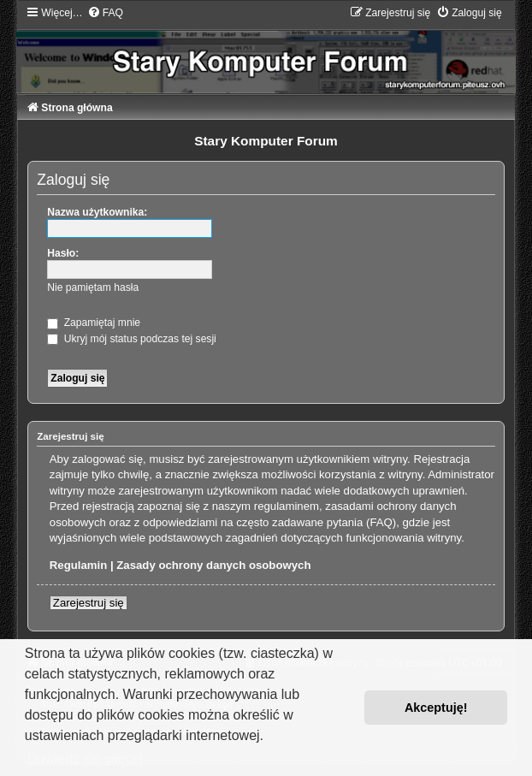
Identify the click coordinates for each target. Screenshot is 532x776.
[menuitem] (105, 13)
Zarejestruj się (89, 603)
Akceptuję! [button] (436, 708)
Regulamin (78, 565)
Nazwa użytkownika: (97, 212)
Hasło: (63, 253)
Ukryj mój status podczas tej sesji (131, 339)
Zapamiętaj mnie (94, 323)
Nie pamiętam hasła (93, 287)
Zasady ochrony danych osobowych (213, 565)
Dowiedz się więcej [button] (85, 758)
